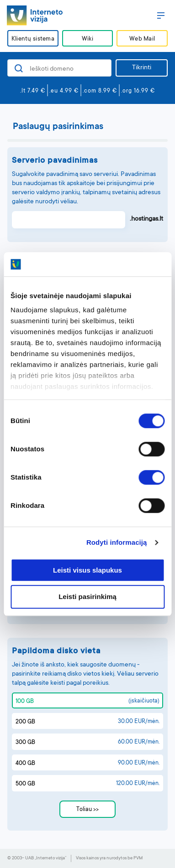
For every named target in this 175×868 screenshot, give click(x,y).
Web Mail (142, 39)
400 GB (25, 764)
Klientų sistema (33, 39)
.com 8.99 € (100, 91)
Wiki (87, 39)
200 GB (25, 722)
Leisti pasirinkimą (87, 597)
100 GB (25, 702)
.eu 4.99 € (64, 91)
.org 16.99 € (138, 91)
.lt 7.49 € (33, 91)
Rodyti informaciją (117, 542)
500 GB (25, 784)
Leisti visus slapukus (87, 570)
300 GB (25, 743)
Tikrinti (142, 68)
